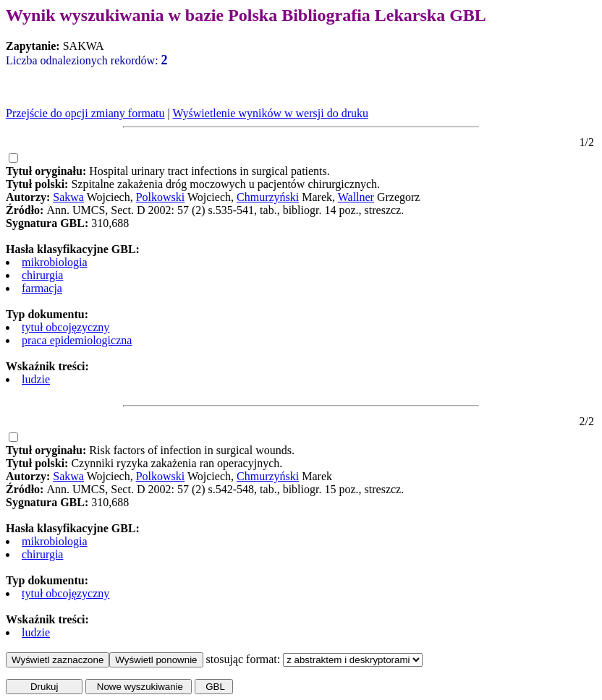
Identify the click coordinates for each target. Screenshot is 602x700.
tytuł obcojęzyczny (65, 327)
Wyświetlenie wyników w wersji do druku (270, 113)
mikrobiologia (55, 262)
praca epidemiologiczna (77, 340)
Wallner (356, 197)
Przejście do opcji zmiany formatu (85, 113)
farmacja (42, 288)
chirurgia (42, 275)
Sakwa (68, 197)
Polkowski (161, 197)
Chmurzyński (268, 197)
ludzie (36, 379)
